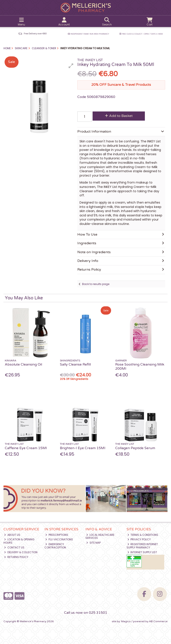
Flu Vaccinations (59, 539)
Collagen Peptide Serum (135, 448)
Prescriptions (57, 535)
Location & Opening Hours (19, 541)
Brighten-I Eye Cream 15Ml (83, 448)
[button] (71, 66)
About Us (12, 535)
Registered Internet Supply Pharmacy (142, 546)
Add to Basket (119, 116)
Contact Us (14, 547)
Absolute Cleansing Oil (23, 364)
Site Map (93, 543)
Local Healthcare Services (100, 536)
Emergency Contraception (55, 546)
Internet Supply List (142, 552)
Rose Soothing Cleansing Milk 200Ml (140, 367)
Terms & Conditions (143, 535)
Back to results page (96, 284)
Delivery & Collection (21, 552)
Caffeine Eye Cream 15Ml (26, 448)
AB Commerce (158, 621)
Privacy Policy (139, 539)
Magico (126, 621)
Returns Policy (16, 557)
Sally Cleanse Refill (75, 364)
